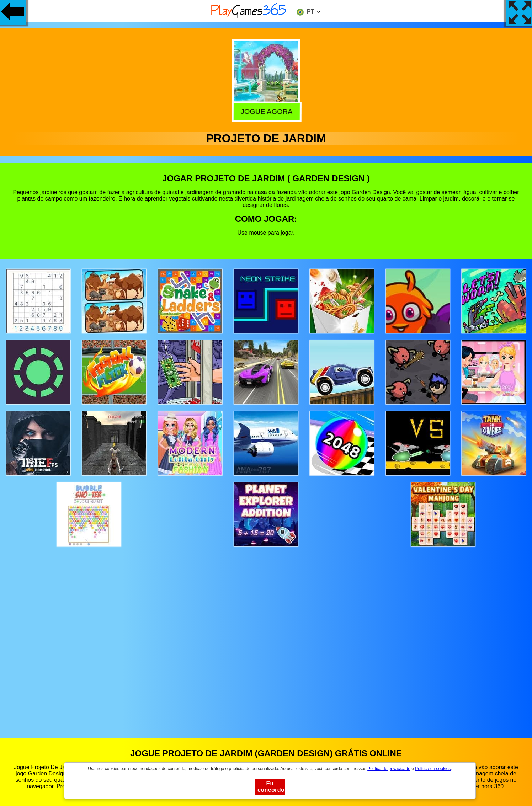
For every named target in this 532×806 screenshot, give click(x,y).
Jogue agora (265, 111)
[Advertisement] (266, 636)
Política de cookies (433, 769)
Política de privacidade (389, 769)
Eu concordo (271, 787)
